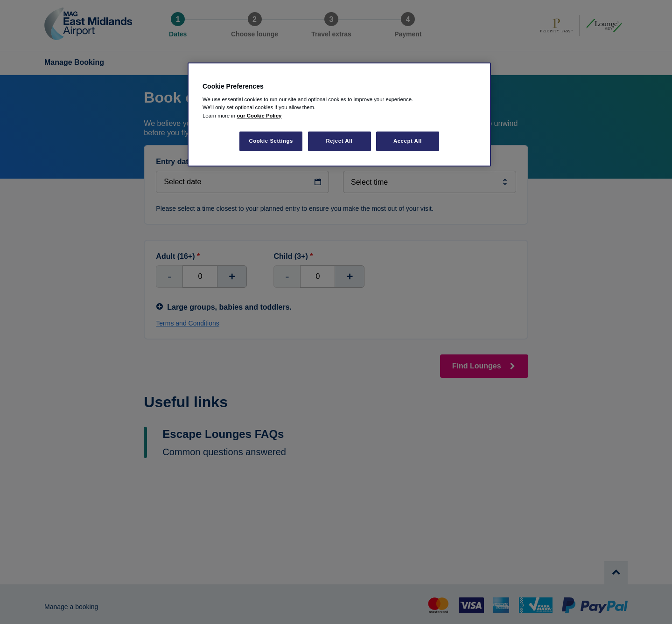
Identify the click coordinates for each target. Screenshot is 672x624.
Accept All (408, 141)
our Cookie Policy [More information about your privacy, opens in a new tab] (259, 116)
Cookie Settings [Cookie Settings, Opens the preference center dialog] (271, 141)
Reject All (339, 141)
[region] (339, 114)
